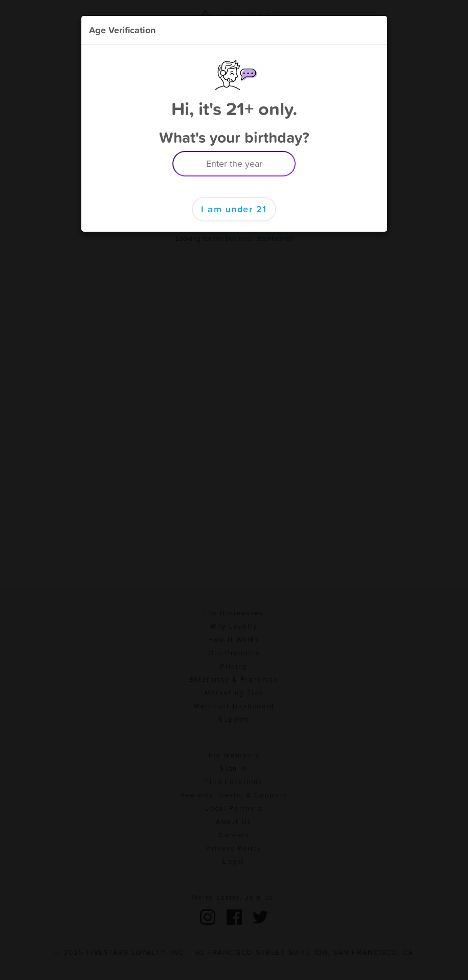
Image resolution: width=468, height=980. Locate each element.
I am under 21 (234, 209)
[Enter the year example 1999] (234, 164)
